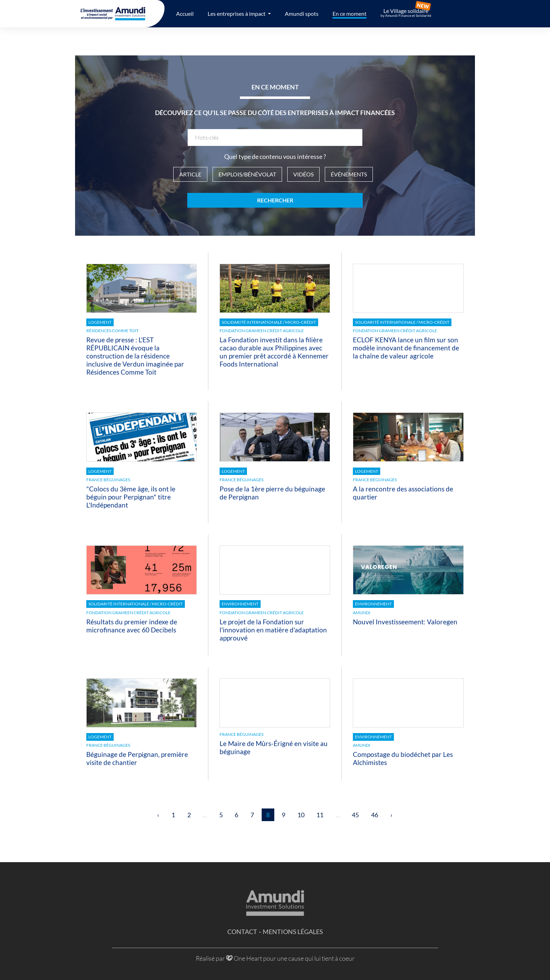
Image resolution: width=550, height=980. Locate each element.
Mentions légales (293, 932)
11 (320, 815)
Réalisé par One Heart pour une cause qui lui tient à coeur (275, 958)
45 (355, 815)
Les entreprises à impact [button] (237, 14)
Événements (349, 174)
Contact (242, 932)
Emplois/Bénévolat (247, 174)
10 (301, 815)
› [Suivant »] (391, 815)
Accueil (185, 14)
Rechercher (275, 200)
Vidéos (303, 174)
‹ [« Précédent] (158, 815)
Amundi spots (302, 14)
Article (190, 174)
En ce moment (350, 14)
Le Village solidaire (406, 13)
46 (375, 815)
